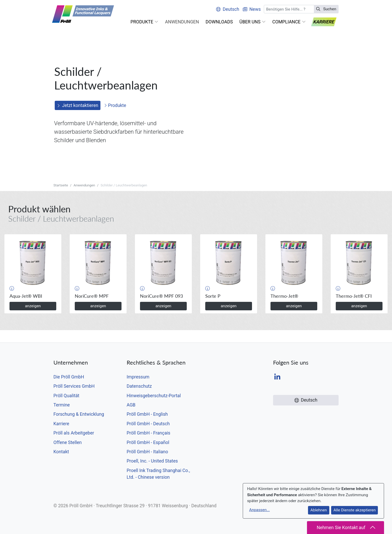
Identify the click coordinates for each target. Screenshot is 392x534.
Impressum (138, 377)
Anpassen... (259, 510)
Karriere (61, 424)
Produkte (115, 105)
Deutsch (228, 9)
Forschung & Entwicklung (79, 414)
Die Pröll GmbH (69, 377)
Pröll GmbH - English (147, 414)
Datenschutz (139, 386)
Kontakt (61, 452)
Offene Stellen (68, 442)
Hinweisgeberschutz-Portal (154, 396)
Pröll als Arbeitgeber (74, 433)
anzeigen (33, 306)
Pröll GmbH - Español (148, 442)
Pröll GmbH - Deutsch (148, 424)
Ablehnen (319, 510)
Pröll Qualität (66, 396)
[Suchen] (289, 9)
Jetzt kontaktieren (78, 105)
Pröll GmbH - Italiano (147, 452)
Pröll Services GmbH (74, 386)
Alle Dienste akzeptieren (354, 510)
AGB (131, 405)
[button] (144, 22)
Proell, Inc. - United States (152, 461)
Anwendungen (84, 185)
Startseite (61, 185)
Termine (62, 405)
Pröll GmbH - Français (148, 433)
